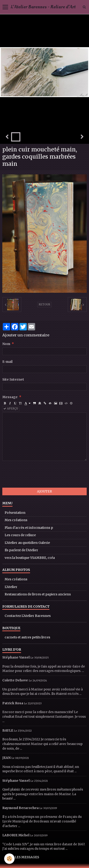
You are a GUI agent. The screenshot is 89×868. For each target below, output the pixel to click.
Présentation (15, 513)
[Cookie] (9, 859)
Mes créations (16, 520)
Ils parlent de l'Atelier (21, 550)
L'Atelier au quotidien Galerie (27, 543)
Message (10, 397)
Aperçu (11, 409)
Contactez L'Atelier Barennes (28, 616)
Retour (44, 305)
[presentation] (37, 474)
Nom (6, 344)
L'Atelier (11, 587)
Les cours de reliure (20, 535)
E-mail (7, 362)
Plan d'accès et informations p (29, 528)
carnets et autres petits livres (27, 637)
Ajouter (44, 491)
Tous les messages (22, 857)
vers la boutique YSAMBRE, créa (30, 558)
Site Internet (13, 380)
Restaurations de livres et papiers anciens (38, 594)
